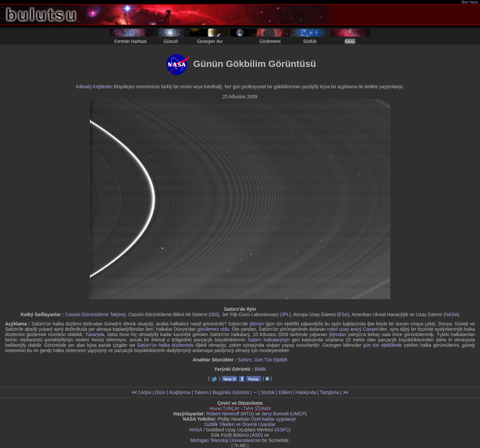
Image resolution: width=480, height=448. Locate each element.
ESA (343, 314)
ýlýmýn (257, 324)
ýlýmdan (338, 334)
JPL (285, 314)
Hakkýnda (306, 392)
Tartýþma (330, 392)
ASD (256, 435)
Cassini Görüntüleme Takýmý (95, 314)
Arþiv (146, 392)
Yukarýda (95, 334)
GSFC (282, 430)
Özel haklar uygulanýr (273, 419)
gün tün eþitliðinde (382, 345)
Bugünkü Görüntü (231, 392)
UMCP (298, 414)
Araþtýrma (180, 392)
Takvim (202, 392)
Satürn (244, 360)
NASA (451, 314)
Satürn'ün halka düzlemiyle (165, 345)
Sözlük (268, 392)
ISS (214, 314)
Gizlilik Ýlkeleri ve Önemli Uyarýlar (240, 424)
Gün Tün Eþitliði (271, 360)
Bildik (260, 369)
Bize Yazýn (470, 2)
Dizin (160, 392)
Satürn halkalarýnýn (269, 340)
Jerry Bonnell (275, 414)
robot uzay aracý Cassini (353, 329)
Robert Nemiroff (223, 414)
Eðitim (285, 392)
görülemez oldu (213, 329)
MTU (247, 414)
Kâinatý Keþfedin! (94, 87)
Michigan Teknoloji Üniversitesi (222, 440)
